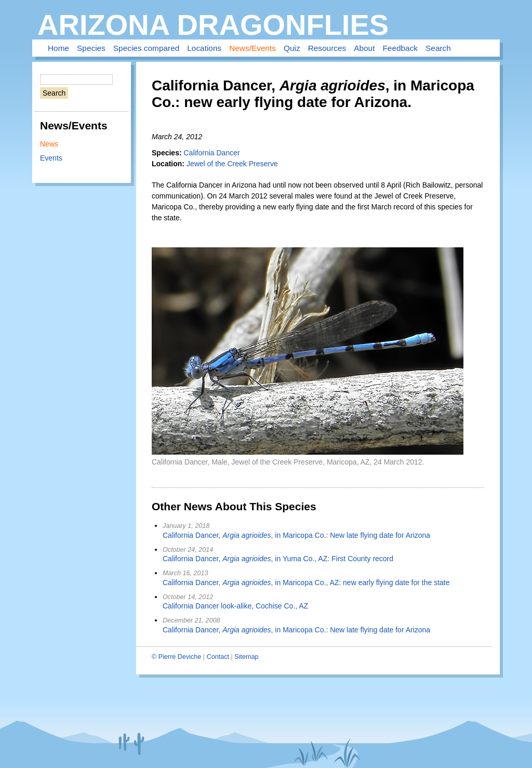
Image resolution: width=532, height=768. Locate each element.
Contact (218, 657)
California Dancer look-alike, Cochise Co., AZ (235, 606)
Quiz (292, 48)
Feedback (400, 48)
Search (438, 48)
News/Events (252, 48)
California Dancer (211, 153)
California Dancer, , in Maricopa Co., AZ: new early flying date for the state (306, 582)
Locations (204, 48)
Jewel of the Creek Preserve (232, 164)
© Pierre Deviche (176, 657)
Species (91, 48)
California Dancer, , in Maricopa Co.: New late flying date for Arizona (296, 535)
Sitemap (246, 657)
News (49, 144)
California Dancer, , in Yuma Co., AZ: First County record (278, 559)
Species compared (146, 48)
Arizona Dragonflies (213, 25)
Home (58, 48)
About (364, 48)
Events (51, 158)
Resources (327, 48)
